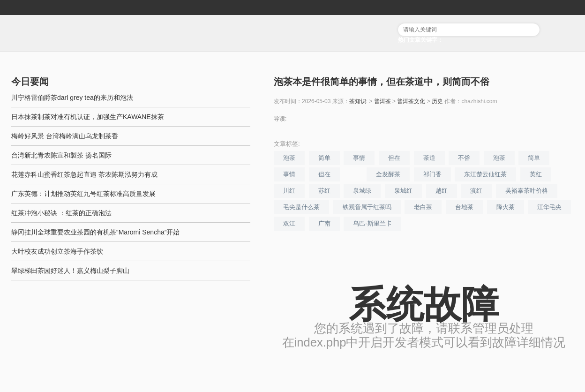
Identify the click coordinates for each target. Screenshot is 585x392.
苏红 (324, 191)
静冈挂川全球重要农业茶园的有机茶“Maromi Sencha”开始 (95, 232)
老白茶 (423, 207)
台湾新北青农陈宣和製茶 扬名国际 (61, 155)
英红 (536, 174)
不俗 (464, 158)
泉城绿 (362, 191)
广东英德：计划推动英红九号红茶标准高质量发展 (83, 194)
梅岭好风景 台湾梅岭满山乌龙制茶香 (65, 136)
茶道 (429, 158)
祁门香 (432, 174)
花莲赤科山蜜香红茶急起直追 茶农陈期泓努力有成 (84, 174)
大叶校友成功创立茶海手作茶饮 (57, 251)
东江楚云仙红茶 (485, 174)
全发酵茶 (388, 174)
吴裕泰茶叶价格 (527, 191)
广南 (324, 223)
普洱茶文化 (411, 101)
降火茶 (506, 207)
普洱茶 (382, 101)
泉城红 (403, 191)
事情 (359, 158)
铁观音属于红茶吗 (367, 207)
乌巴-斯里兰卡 (372, 223)
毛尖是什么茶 (301, 207)
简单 (324, 158)
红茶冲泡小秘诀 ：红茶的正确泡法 (61, 213)
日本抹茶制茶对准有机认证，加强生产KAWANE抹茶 (88, 117)
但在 (394, 158)
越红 (442, 191)
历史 (437, 101)
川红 (289, 191)
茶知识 (358, 101)
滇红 (476, 191)
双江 (289, 223)
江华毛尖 (549, 207)
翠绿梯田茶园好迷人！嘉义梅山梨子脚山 (70, 271)
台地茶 (464, 207)
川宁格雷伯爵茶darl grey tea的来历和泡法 (72, 98)
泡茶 (289, 158)
